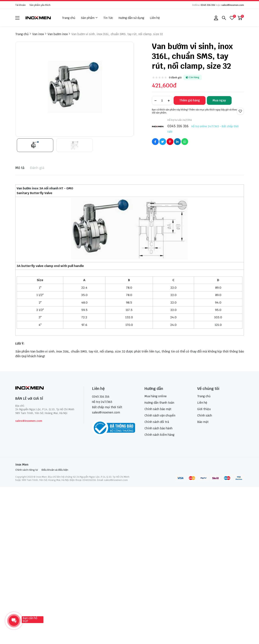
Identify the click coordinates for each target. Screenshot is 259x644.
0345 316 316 (208, 5)
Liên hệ (155, 18)
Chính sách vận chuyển (160, 415)
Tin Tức (108, 18)
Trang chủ (69, 18)
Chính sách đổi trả (157, 422)
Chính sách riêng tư (27, 470)
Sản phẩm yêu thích (40, 5)
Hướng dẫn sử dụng (131, 18)
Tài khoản (20, 5)
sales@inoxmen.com (233, 5)
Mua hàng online (156, 396)
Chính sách (205, 415)
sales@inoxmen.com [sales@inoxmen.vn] (106, 412)
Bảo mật (203, 422)
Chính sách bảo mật (158, 409)
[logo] (38, 18)
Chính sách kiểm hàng (159, 435)
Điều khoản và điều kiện (55, 470)
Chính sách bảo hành (158, 428)
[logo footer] (45, 388)
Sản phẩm (89, 18)
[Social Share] (155, 142)
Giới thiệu (204, 409)
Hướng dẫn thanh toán (159, 403)
